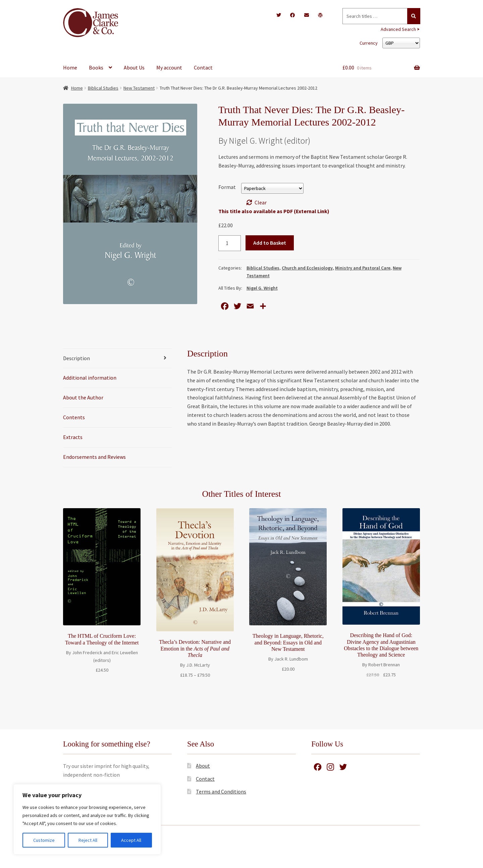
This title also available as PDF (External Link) (274, 211)
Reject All (88, 840)
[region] (87, 819)
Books (96, 67)
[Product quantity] (230, 243)
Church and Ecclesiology (307, 268)
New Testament (139, 88)
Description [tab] (76, 358)
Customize (44, 840)
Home (70, 67)
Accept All (131, 840)
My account (169, 67)
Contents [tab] (74, 417)
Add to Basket (270, 243)
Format (227, 187)
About (203, 766)
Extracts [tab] (73, 437)
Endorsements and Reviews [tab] (94, 457)
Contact (203, 67)
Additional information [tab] (90, 378)
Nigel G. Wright (262, 288)
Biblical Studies (103, 88)
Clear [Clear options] (261, 202)
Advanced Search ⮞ (400, 29)
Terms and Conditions (221, 791)
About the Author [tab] (83, 397)
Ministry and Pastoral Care (363, 268)
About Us (134, 67)
